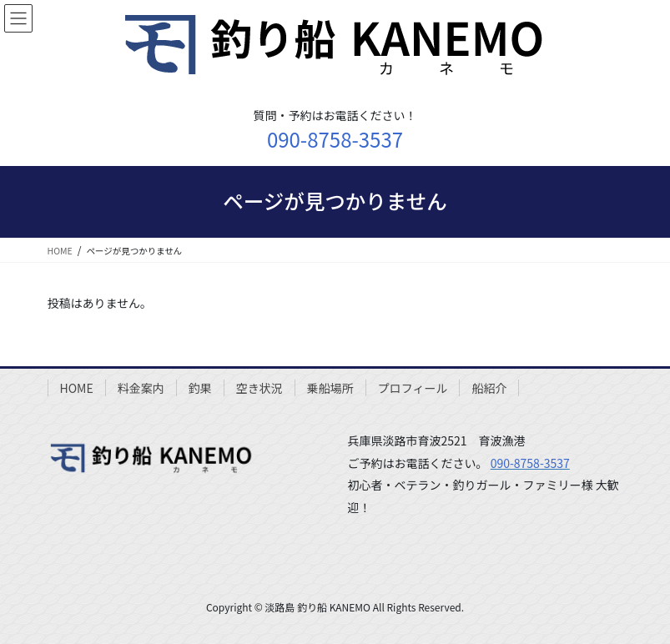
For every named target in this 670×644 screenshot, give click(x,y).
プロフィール (413, 388)
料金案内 (141, 388)
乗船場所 (330, 388)
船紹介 (489, 388)
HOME (77, 388)
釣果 (200, 388)
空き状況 (259, 388)
